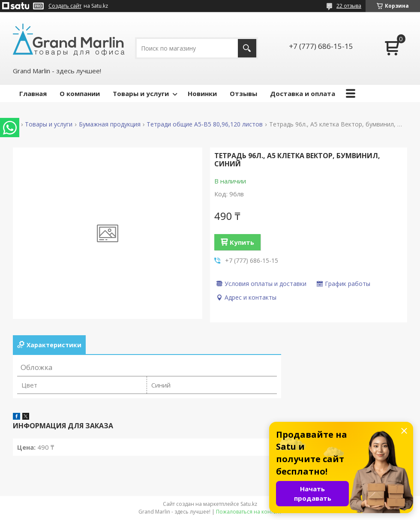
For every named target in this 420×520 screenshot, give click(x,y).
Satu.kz (249, 504)
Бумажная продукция (110, 124)
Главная (33, 93)
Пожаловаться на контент (249, 512)
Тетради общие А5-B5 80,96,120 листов (205, 124)
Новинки (202, 93)
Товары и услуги (141, 93)
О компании (80, 93)
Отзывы (243, 93)
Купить (242, 242)
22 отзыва (349, 6)
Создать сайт (65, 6)
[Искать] (247, 48)
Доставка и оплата (303, 93)
